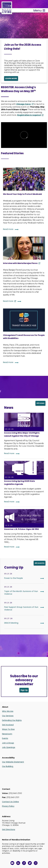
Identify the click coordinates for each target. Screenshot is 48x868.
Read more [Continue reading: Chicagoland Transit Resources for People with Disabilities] (8, 362)
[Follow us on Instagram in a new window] (36, 863)
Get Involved (8, 725)
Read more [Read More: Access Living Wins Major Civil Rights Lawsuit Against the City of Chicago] (9, 453)
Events (5, 738)
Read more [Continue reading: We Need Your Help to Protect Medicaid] (8, 229)
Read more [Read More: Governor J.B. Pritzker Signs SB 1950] (9, 547)
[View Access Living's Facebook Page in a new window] (24, 863)
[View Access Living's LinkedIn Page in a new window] (18, 863)
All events (40, 563)
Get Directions (9, 829)
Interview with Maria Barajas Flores (20, 263)
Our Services (8, 716)
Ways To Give (8, 729)
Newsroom (7, 734)
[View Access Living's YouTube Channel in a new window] (12, 863)
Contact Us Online (10, 802)
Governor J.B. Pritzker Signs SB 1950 (22, 529)
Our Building (8, 766)
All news (40, 403)
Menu (39, 10)
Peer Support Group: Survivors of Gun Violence (21, 608)
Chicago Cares (23, 104)
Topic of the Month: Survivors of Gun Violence (21, 593)
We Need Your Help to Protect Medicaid (22, 194)
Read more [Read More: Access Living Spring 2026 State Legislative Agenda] (9, 502)
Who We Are (8, 711)
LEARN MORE (11, 78)
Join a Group (8, 743)
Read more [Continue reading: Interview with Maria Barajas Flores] (8, 301)
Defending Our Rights (12, 720)
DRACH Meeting (11, 623)
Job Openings (9, 747)
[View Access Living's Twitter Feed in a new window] (30, 863)
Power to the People (14, 578)
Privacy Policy (8, 806)
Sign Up (24, 690)
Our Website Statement (13, 762)
